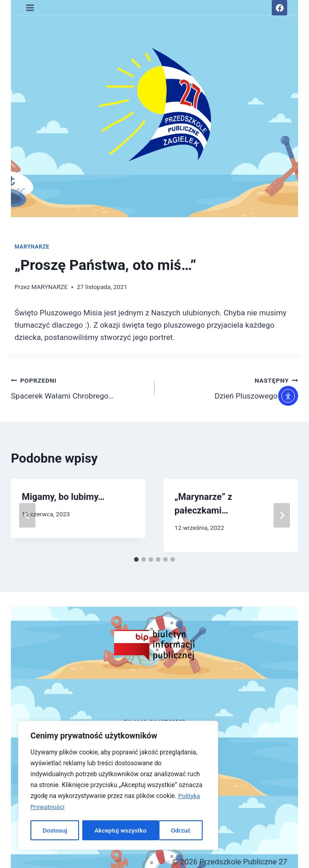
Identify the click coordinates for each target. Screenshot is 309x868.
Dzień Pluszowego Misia (230, 387)
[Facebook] (279, 8)
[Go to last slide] (27, 515)
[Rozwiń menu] (30, 7)
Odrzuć (104, 830)
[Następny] (282, 515)
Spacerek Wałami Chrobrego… (79, 387)
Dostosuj (54, 830)
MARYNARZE (32, 247)
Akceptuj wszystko (167, 830)
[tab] (136, 559)
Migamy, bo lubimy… (63, 497)
